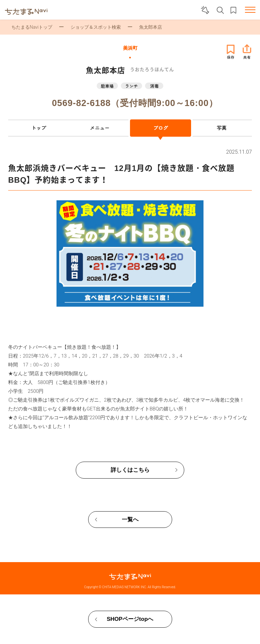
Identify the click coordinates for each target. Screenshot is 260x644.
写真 (221, 128)
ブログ (161, 128)
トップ (39, 128)
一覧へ (130, 520)
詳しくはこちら (130, 470)
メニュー (100, 128)
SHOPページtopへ (130, 619)
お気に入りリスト (233, 10)
